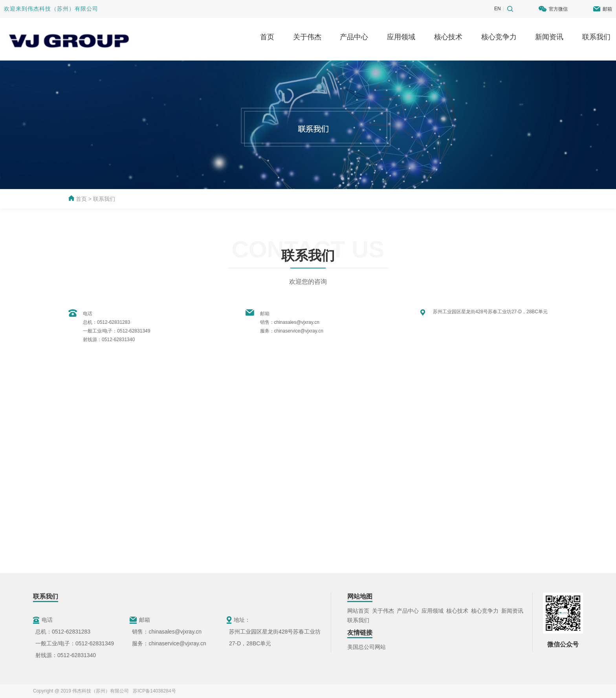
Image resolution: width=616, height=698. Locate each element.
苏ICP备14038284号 (153, 691)
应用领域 (401, 37)
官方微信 (558, 9)
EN (498, 9)
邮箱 (607, 9)
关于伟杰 (307, 37)
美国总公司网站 (367, 647)
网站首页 (358, 611)
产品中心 (354, 37)
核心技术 (448, 37)
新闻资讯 (549, 37)
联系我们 (596, 37)
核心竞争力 (499, 37)
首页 (267, 37)
